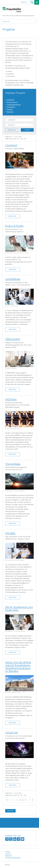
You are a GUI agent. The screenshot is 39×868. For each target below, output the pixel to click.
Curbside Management (14, 105)
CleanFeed (11, 145)
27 (26, 800)
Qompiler (10, 109)
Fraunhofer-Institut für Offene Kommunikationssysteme (18, 16)
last (32, 800)
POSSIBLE (10, 533)
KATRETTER (11, 100)
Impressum (9, 856)
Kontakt (8, 854)
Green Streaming (12, 102)
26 (23, 800)
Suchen (27, 130)
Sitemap (8, 852)
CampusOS (10, 112)
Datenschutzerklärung (13, 858)
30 (25, 139)
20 (22, 139)
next (29, 800)
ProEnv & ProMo (14, 226)
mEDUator (11, 399)
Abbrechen (12, 130)
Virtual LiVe (12, 732)
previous (9, 800)
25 (20, 800)
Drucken (10, 811)
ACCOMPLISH (11, 107)
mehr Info (13, 216)
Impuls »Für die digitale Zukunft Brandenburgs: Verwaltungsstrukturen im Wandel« (18, 667)
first (6, 800)
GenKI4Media (13, 279)
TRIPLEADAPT (13, 339)
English (24, 2)
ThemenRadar (13, 464)
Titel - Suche (32, 2)
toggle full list (32, 125)
